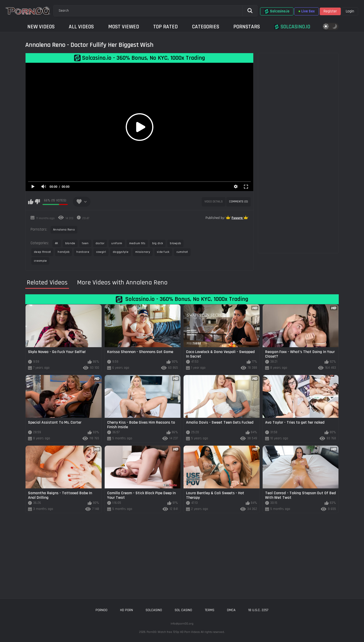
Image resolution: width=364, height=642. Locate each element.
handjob (64, 252)
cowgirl (101, 252)
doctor (100, 243)
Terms (210, 610)
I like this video (31, 202)
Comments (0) (238, 202)
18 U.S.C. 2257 (258, 610)
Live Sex (306, 11)
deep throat (42, 252)
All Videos (81, 27)
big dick (158, 243)
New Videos (41, 27)
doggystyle (121, 252)
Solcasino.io (277, 11)
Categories (206, 27)
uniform (117, 243)
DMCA (231, 610)
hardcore (83, 252)
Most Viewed (124, 27)
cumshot (182, 252)
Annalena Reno (64, 230)
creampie (40, 261)
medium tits (137, 243)
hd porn (127, 610)
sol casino (183, 610)
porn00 (101, 610)
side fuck (163, 252)
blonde (70, 243)
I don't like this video (37, 202)
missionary (143, 252)
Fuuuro (237, 218)
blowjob (175, 243)
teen (85, 243)
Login (350, 11)
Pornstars (247, 27)
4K (57, 243)
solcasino (154, 610)
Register (330, 11)
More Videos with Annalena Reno (122, 283)
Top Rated (165, 27)
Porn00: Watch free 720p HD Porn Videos (173, 632)
